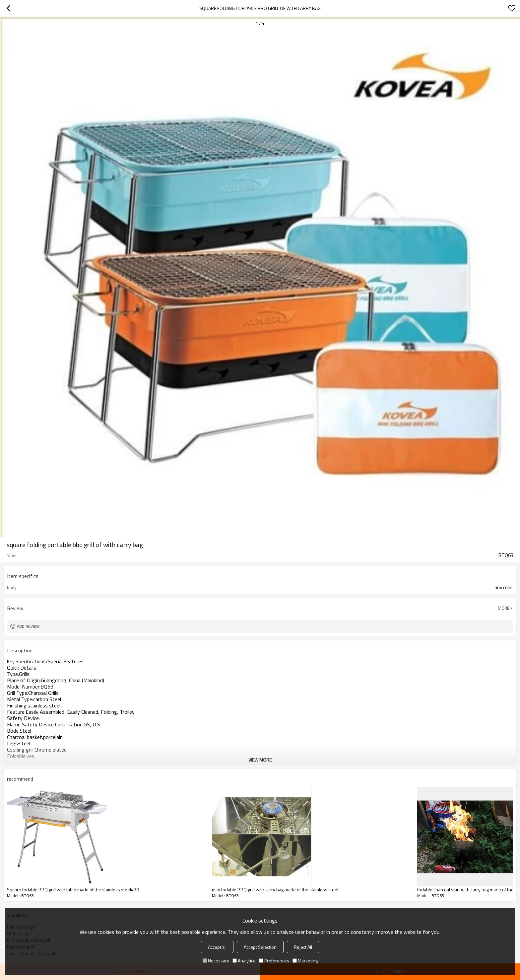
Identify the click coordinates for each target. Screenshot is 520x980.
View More (260, 760)
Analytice (244, 961)
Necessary (216, 961)
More (504, 608)
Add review (28, 626)
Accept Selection (260, 947)
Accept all (217, 947)
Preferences (274, 961)
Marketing (305, 961)
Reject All (303, 947)
